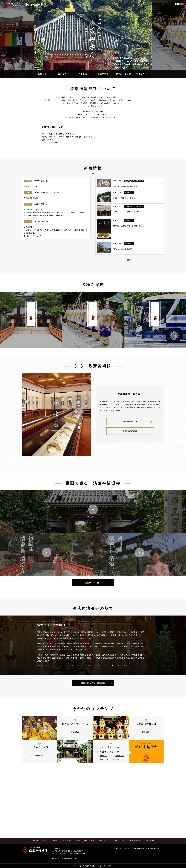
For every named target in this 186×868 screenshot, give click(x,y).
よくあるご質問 (81, 841)
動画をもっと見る (93, 583)
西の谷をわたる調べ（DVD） (111, 752)
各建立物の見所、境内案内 (93, 683)
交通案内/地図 (135, 841)
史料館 (118, 759)
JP (181, 4)
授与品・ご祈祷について (100, 841)
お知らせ (42, 74)
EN (177, 4)
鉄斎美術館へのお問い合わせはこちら (64, 858)
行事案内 (83, 74)
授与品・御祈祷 (123, 74)
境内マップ (104, 759)
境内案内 (63, 74)
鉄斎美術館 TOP (130, 421)
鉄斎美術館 (103, 74)
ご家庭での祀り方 (120, 841)
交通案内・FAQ (144, 74)
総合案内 (103, 756)
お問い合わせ (150, 841)
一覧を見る (130, 260)
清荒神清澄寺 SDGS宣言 (34, 209)
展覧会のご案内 (130, 431)
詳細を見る (75, 732)
